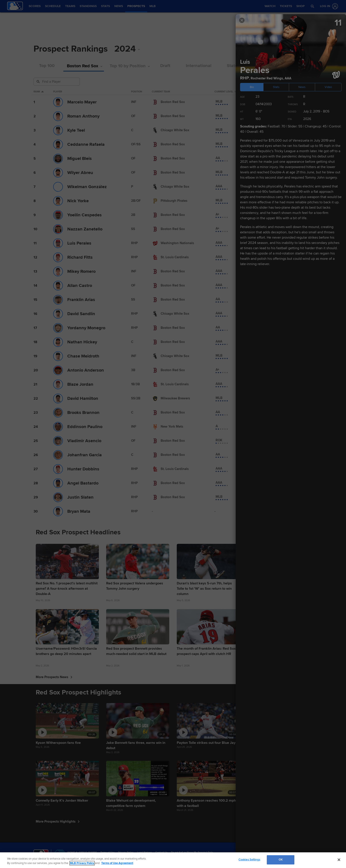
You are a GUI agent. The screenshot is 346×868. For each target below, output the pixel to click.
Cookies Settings (249, 860)
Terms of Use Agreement (117, 863)
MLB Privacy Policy (82, 863)
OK (281, 860)
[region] (173, 860)
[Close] (339, 860)
